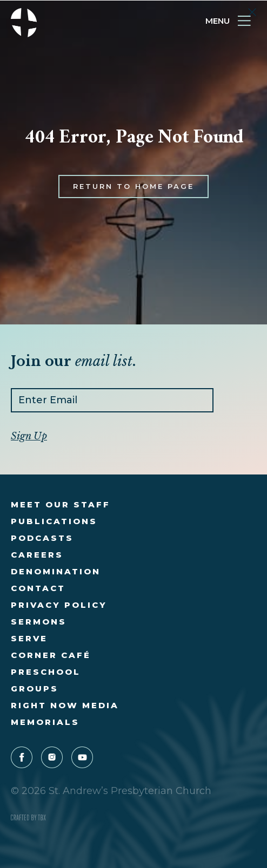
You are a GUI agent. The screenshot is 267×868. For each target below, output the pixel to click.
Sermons (39, 622)
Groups (35, 689)
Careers (37, 555)
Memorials (45, 722)
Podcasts (42, 538)
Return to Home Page (133, 194)
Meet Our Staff (61, 504)
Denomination (56, 571)
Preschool (46, 672)
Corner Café (51, 655)
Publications (54, 521)
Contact (38, 588)
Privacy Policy (59, 605)
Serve (29, 638)
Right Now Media (65, 705)
